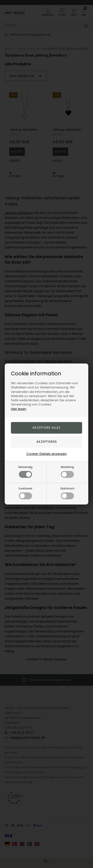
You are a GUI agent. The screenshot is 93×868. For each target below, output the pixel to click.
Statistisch (67, 493)
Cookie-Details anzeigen (46, 454)
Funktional (25, 493)
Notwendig (25, 472)
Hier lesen (19, 409)
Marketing (67, 472)
